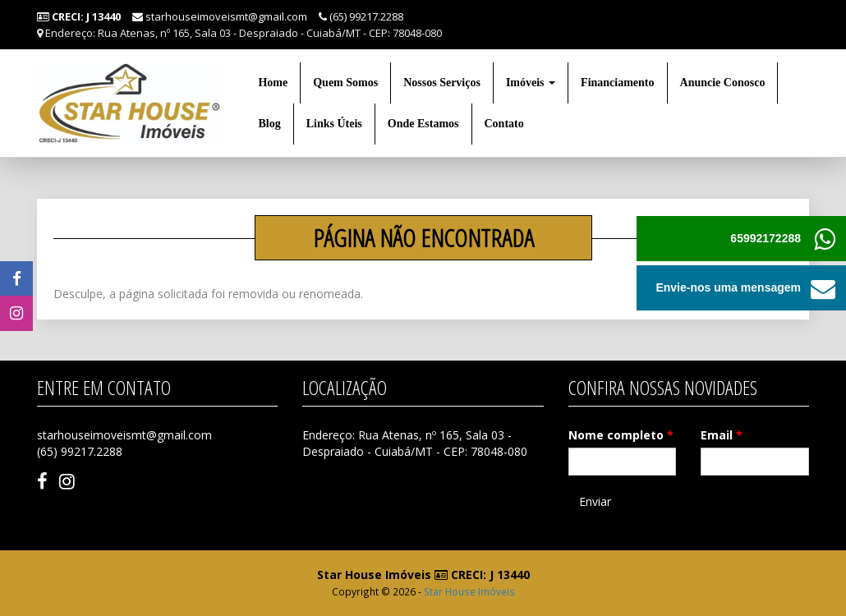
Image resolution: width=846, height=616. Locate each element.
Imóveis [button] (531, 83)
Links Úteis (334, 124)
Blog (269, 124)
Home (273, 83)
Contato (504, 124)
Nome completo (621, 435)
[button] (823, 288)
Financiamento (617, 83)
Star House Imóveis (469, 591)
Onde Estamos (423, 124)
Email (722, 435)
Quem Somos (345, 83)
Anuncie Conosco (723, 83)
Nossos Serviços (442, 83)
